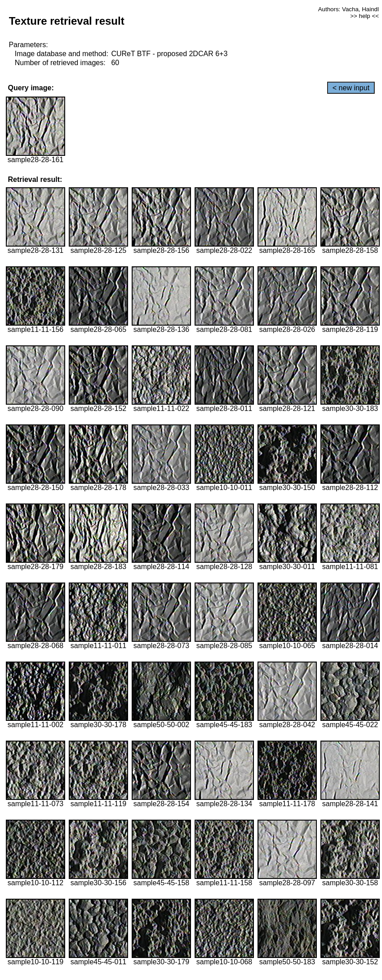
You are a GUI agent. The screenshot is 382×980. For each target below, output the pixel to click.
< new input (351, 88)
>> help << (364, 16)
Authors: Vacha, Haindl (349, 9)
